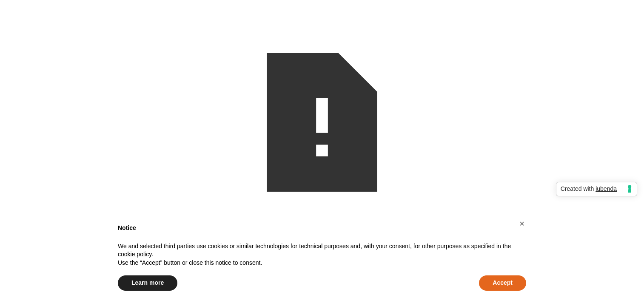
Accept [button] (503, 283)
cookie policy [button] (135, 254)
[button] (522, 224)
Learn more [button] (148, 283)
